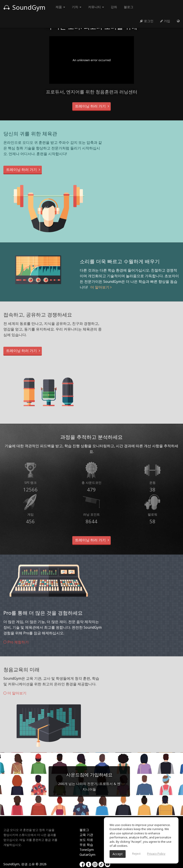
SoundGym (24, 7)
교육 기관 (86, 835)
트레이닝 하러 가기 (91, 106)
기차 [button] (77, 7)
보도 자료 (86, 840)
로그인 (147, 21)
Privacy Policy (156, 854)
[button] (178, 21)
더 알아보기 (101, 287)
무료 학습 (86, 845)
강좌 (114, 7)
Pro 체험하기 (16, 642)
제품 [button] (60, 7)
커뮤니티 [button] (96, 7)
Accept (118, 854)
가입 (165, 21)
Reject (136, 854)
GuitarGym (87, 855)
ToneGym (87, 850)
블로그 (129, 7)
